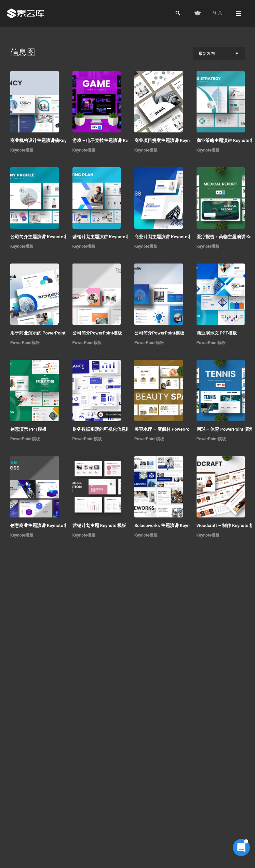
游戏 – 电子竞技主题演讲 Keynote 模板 (111, 140)
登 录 (217, 13)
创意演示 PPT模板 (28, 429)
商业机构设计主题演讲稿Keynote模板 (47, 140)
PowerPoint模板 (25, 343)
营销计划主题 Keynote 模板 (99, 525)
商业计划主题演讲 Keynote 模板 (166, 237)
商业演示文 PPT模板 (217, 333)
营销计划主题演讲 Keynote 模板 (104, 237)
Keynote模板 (22, 150)
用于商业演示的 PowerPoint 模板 (43, 333)
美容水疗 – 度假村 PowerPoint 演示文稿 (174, 429)
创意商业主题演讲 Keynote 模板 (42, 525)
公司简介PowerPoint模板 (97, 333)
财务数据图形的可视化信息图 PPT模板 (111, 429)
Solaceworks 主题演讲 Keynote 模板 (170, 525)
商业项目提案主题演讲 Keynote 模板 (170, 140)
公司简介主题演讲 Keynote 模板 (42, 237)
